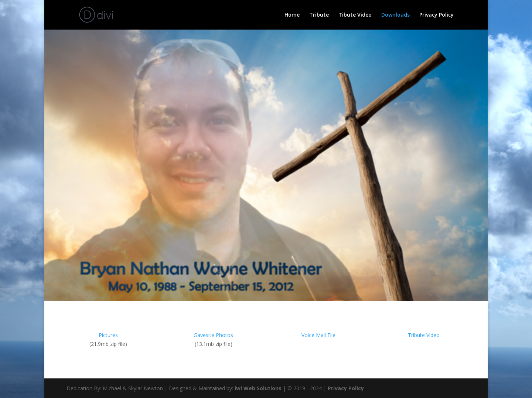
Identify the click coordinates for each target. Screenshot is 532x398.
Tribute (319, 15)
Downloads (395, 15)
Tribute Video (424, 335)
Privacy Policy (436, 15)
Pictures (108, 335)
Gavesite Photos (213, 335)
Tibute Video (355, 15)
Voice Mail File (318, 335)
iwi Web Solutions (258, 388)
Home (292, 15)
